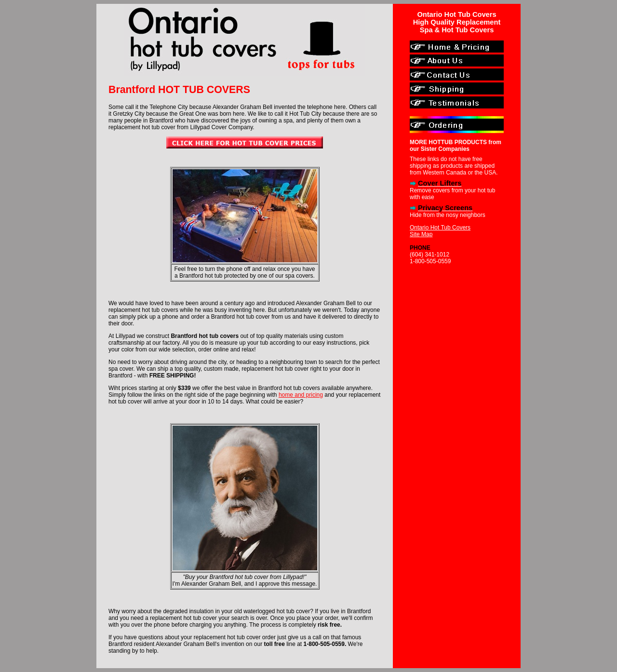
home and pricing (301, 395)
